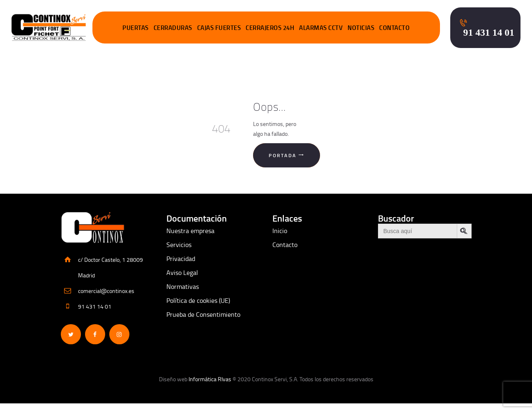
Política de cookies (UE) (198, 300)
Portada (283, 155)
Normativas (183, 286)
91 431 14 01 (95, 306)
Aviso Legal (182, 272)
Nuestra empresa (190, 231)
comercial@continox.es (106, 291)
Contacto (285, 245)
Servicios (179, 245)
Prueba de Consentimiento (203, 314)
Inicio (280, 231)
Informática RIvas (210, 379)
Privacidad (181, 259)
